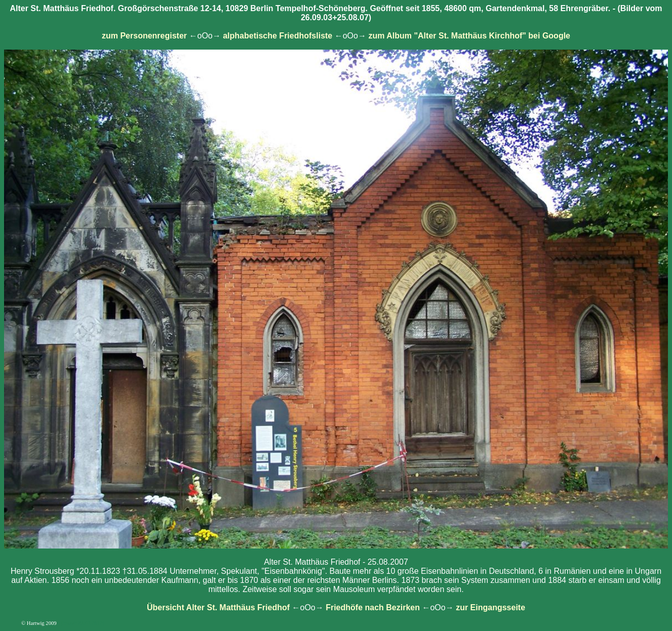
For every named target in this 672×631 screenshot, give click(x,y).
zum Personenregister (144, 36)
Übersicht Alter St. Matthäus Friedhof (218, 607)
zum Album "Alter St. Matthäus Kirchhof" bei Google (469, 36)
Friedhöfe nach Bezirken (373, 607)
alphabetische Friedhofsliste (278, 36)
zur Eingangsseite (490, 607)
